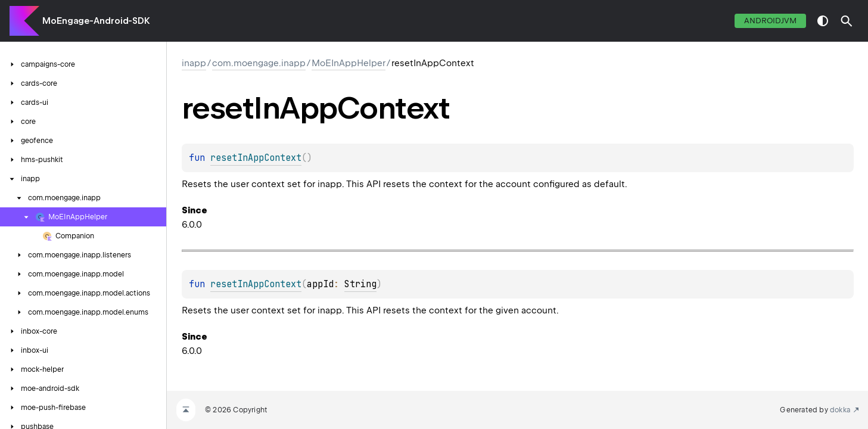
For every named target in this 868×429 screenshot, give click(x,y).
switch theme (823, 21)
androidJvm (770, 21)
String (360, 284)
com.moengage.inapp (259, 63)
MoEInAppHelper (349, 63)
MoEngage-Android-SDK (96, 21)
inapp (194, 63)
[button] (847, 21)
